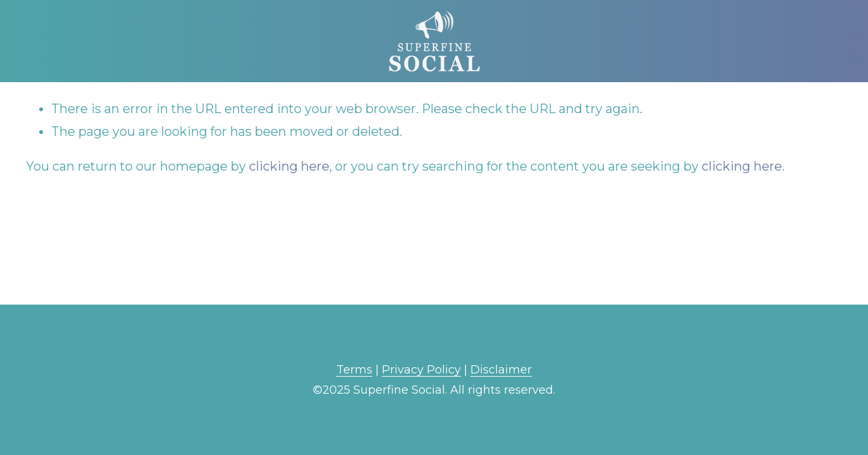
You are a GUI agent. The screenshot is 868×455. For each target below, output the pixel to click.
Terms (354, 370)
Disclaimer (501, 370)
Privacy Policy (421, 370)
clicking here (289, 166)
